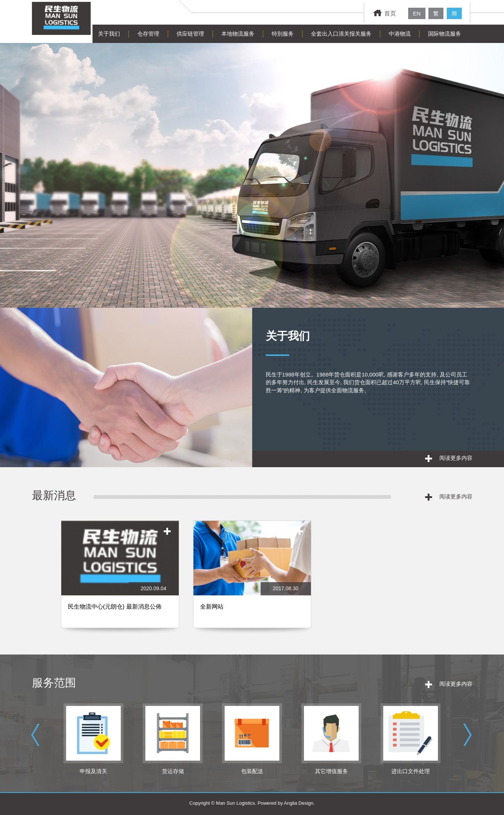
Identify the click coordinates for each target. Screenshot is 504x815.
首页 (385, 13)
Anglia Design (298, 803)
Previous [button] (37, 742)
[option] (120, 578)
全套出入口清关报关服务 (341, 34)
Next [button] (469, 742)
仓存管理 (148, 34)
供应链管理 (190, 34)
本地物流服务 (238, 34)
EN (417, 13)
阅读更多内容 (449, 458)
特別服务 (283, 34)
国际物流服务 (445, 34)
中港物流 (400, 34)
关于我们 (109, 34)
